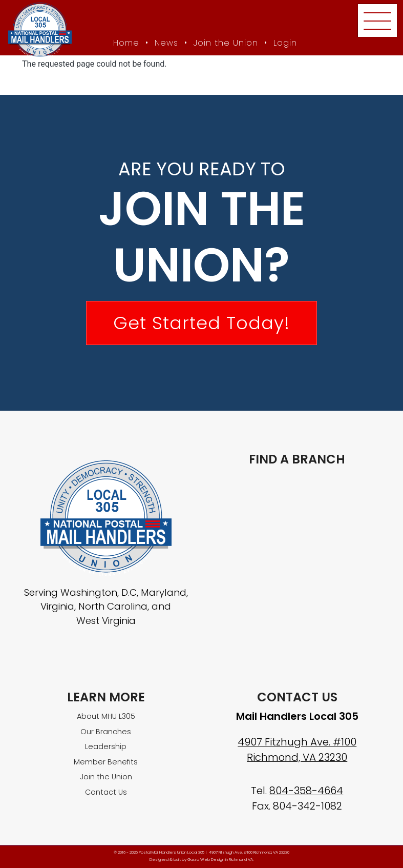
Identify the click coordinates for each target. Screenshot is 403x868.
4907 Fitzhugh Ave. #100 (297, 742)
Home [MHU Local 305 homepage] (126, 43)
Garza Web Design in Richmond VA (220, 860)
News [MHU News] (166, 43)
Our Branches (106, 732)
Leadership (106, 746)
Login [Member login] (285, 43)
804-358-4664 (306, 791)
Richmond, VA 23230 (297, 757)
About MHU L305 (106, 716)
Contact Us (106, 792)
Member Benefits (106, 762)
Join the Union (226, 43)
